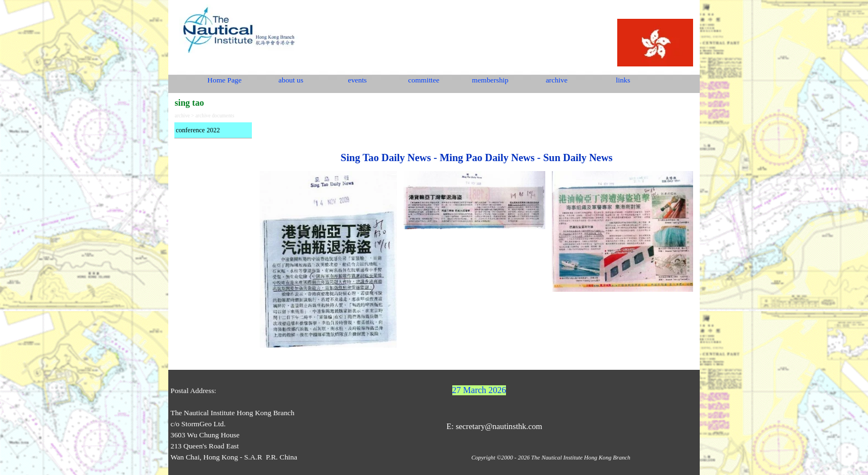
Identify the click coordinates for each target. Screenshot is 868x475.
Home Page (225, 80)
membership (490, 80)
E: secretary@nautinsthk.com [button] (494, 426)
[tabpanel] (476, 144)
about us (291, 80)
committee (423, 80)
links (623, 80)
